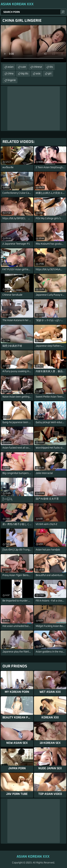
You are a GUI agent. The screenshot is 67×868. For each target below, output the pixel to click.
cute (23, 67)
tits (51, 67)
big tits (25, 74)
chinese (38, 67)
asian (10, 67)
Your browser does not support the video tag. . (33, 44)
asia (38, 74)
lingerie (12, 80)
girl (50, 74)
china (10, 74)
